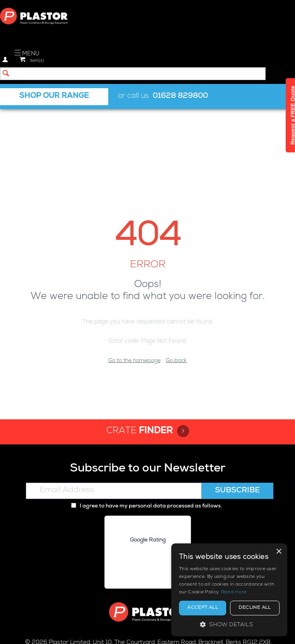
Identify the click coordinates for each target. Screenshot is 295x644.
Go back (176, 280)
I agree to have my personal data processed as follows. (147, 425)
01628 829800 (180, 97)
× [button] (279, 552)
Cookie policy (136, 631)
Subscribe (237, 410)
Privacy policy (93, 631)
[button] (229, 624)
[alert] (229, 590)
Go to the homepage (134, 280)
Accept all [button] (203, 608)
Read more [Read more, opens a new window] (234, 593)
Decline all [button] (255, 608)
